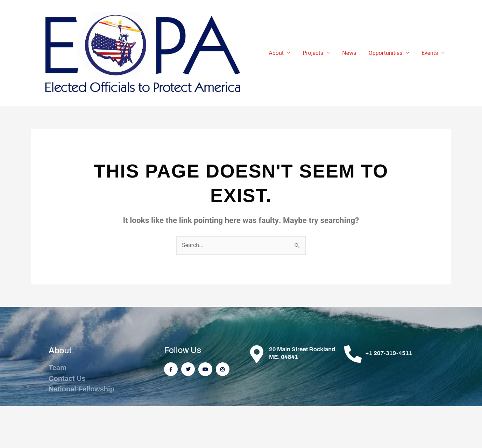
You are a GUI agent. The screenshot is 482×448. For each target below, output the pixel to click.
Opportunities (387, 54)
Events (430, 54)
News (352, 54)
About (281, 54)
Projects (317, 54)
